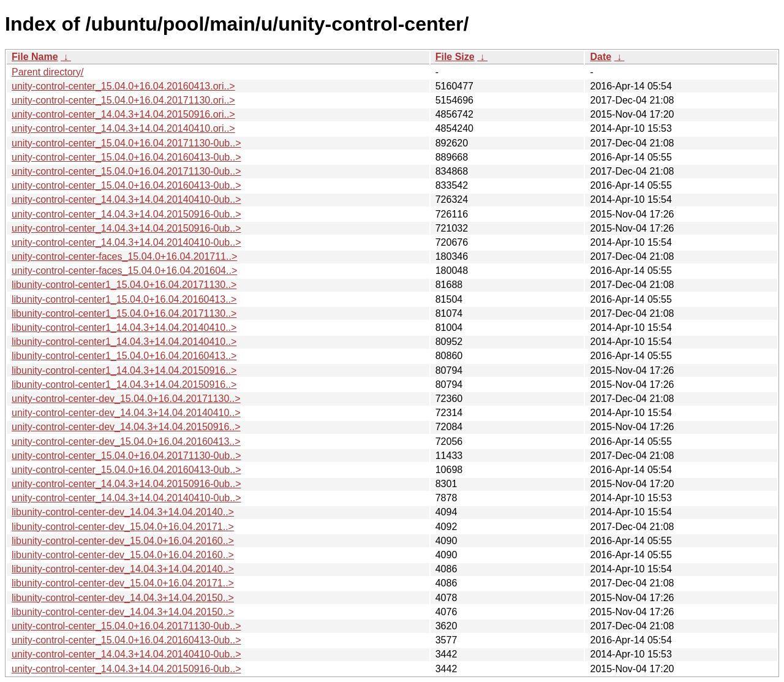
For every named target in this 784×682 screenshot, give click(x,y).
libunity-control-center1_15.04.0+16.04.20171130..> (124, 285)
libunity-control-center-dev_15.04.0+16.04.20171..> (123, 527)
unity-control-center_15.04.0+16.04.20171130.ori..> (123, 100)
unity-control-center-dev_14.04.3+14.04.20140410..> (126, 413)
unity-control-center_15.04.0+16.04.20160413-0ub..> (126, 157)
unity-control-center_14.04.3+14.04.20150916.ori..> (123, 114)
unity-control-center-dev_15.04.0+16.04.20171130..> (126, 399)
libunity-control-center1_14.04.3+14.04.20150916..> (124, 370)
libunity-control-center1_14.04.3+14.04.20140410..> (124, 328)
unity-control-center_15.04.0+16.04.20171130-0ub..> (126, 143)
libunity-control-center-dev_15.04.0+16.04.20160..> (123, 541)
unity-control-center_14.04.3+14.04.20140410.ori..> (123, 128)
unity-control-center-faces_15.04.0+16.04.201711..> (124, 256)
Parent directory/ (47, 72)
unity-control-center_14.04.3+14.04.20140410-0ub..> (126, 199)
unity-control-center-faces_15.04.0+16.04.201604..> (124, 271)
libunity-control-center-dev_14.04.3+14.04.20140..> (123, 512)
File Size (455, 57)
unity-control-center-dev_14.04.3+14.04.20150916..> (126, 427)
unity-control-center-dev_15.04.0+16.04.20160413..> (126, 441)
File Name (35, 57)
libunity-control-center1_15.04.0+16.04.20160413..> (124, 299)
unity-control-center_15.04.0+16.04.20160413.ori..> (123, 86)
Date (601, 57)
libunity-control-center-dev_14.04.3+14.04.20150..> (123, 598)
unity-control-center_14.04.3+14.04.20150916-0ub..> (126, 214)
